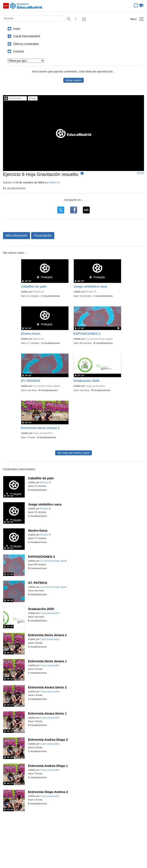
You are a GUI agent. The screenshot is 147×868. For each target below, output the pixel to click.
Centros (19, 51)
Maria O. (55, 182)
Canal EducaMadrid (27, 36)
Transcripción (43, 235)
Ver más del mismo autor (73, 453)
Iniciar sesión (73, 80)
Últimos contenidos (26, 44)
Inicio (17, 29)
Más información (17, 235)
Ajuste (140, 173)
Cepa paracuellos (95, 386)
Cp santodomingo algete (99, 339)
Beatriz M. (39, 292)
